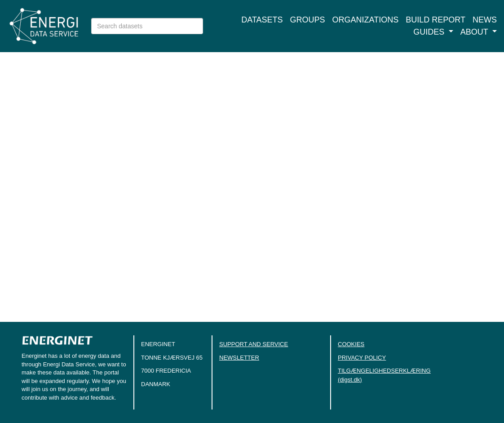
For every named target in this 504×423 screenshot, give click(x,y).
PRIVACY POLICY (362, 358)
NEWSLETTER (239, 358)
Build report (435, 20)
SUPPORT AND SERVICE (254, 344)
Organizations (366, 20)
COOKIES (351, 344)
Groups (308, 20)
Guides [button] (430, 32)
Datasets (262, 20)
